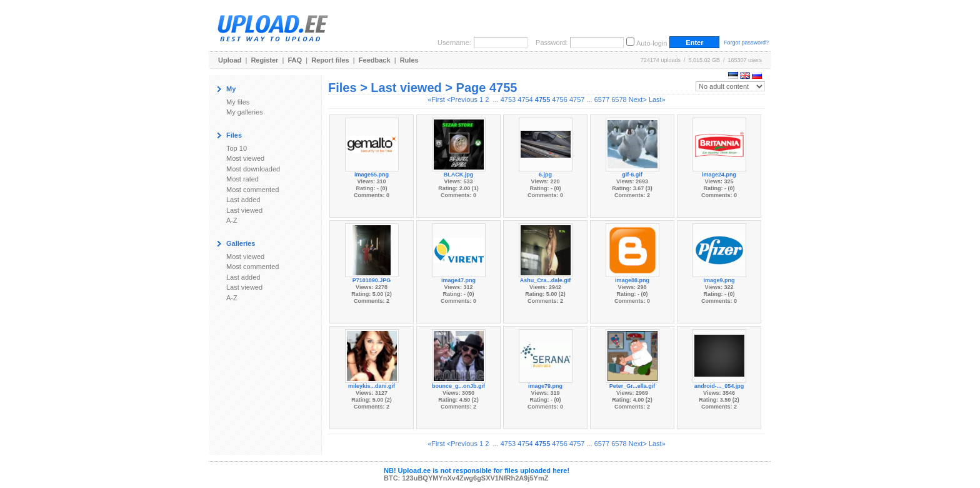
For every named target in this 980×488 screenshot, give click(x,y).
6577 (602, 99)
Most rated (242, 179)
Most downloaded (253, 169)
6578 (619, 99)
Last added (243, 200)
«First (436, 99)
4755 (542, 99)
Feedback (375, 60)
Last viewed (244, 210)
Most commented (252, 190)
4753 (508, 99)
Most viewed (245, 158)
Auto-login (652, 43)
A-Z (232, 220)
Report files (330, 60)
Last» (657, 99)
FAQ (295, 60)
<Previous (462, 99)
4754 (525, 99)
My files (238, 102)
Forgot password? (746, 43)
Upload (230, 60)
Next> (638, 99)
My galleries (245, 112)
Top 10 (237, 148)
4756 (559, 99)
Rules (409, 60)
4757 (577, 99)
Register (264, 60)
